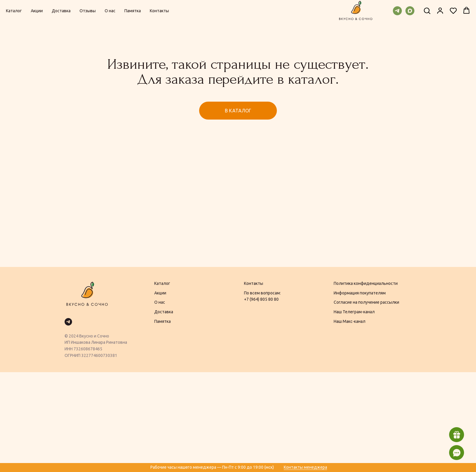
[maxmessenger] (410, 11)
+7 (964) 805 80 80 (261, 299)
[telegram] (397, 11)
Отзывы (88, 11)
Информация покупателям (360, 293)
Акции (37, 11)
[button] (427, 10)
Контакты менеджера (305, 467)
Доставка (61, 11)
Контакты (159, 11)
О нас (110, 11)
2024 (74, 336)
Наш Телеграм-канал (354, 312)
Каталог (14, 11)
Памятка (133, 11)
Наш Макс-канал (350, 321)
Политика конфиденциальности (366, 283)
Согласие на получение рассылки (366, 302)
